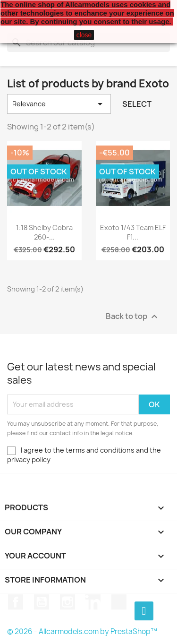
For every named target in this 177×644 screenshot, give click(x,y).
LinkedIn (93, 602)
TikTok (119, 602)
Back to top (133, 316)
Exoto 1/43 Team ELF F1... (133, 232)
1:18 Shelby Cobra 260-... (44, 232)
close (84, 35)
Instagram (67, 602)
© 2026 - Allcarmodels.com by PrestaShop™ (82, 631)
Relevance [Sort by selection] (59, 104)
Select (137, 104)
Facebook (16, 602)
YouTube (42, 602)
